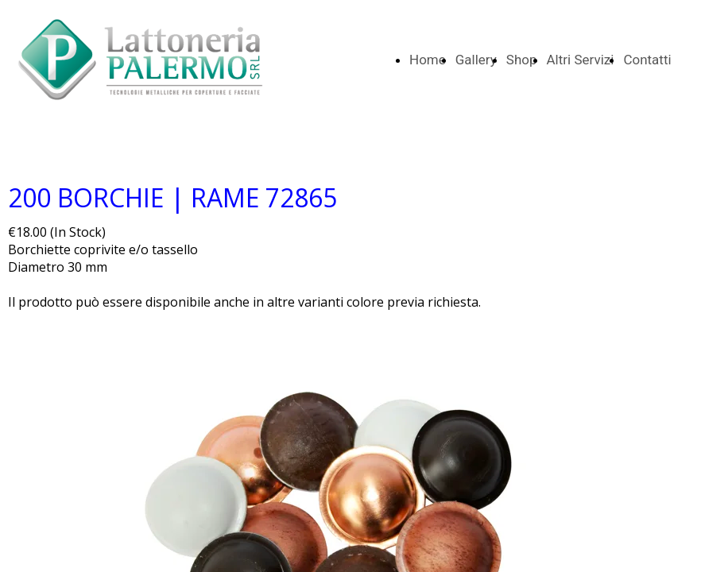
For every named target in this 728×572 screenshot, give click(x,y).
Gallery (476, 60)
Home (428, 60)
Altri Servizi (581, 60)
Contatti (647, 60)
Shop (522, 60)
